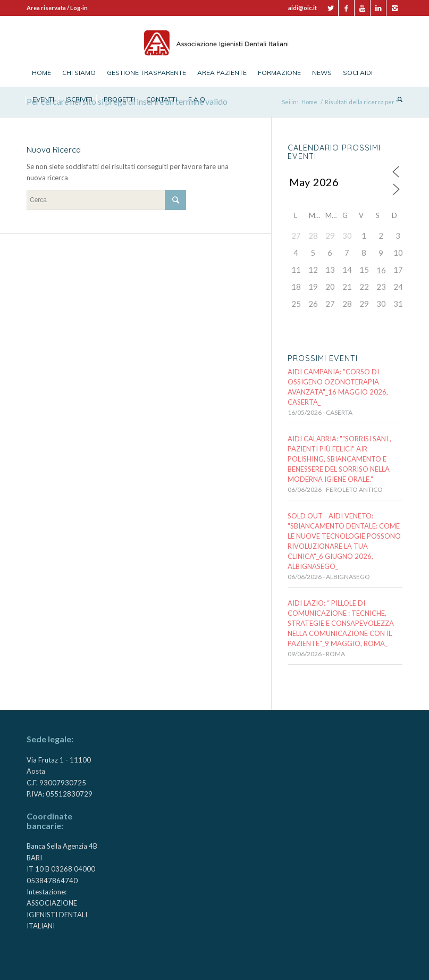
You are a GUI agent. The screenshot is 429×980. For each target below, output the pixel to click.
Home (309, 102)
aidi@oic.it (302, 8)
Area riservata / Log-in (57, 8)
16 (381, 270)
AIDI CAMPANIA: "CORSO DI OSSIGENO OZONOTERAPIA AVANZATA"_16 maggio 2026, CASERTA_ (338, 387)
